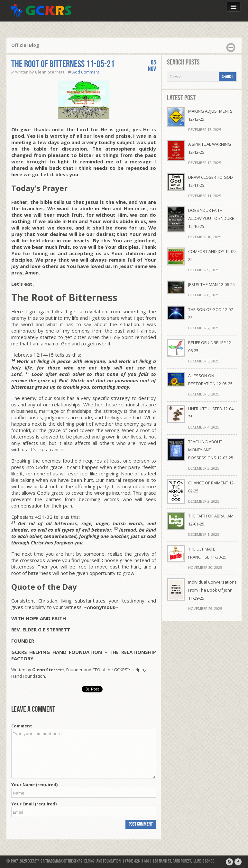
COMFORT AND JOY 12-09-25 (212, 255)
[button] (84, 355)
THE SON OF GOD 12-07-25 (211, 313)
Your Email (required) (34, 804)
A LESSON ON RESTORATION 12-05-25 (210, 380)
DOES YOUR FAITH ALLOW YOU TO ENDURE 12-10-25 (211, 218)
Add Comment (86, 72)
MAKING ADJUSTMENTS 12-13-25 (210, 115)
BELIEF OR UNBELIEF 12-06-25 (210, 347)
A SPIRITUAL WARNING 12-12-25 (210, 148)
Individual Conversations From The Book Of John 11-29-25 (212, 590)
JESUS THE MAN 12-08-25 (211, 284)
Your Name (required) (34, 785)
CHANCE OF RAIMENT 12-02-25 (211, 487)
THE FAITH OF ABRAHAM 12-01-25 (211, 520)
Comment (22, 726)
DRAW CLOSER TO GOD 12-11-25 (211, 181)
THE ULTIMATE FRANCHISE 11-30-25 (207, 553)
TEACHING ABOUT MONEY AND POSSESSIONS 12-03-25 (211, 450)
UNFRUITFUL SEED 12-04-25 (211, 413)
